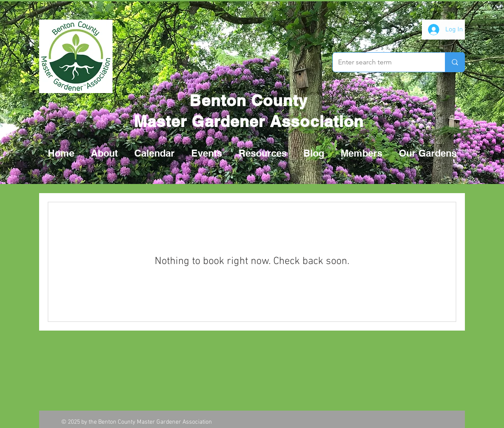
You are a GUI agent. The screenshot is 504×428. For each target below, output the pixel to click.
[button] (207, 153)
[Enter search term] (382, 62)
